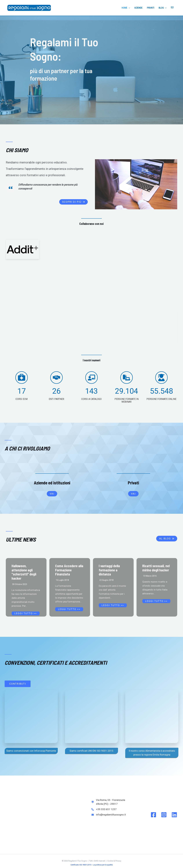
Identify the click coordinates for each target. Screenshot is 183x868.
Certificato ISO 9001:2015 (81, 865)
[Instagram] (164, 815)
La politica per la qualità (103, 865)
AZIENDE (140, 8)
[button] (73, 202)
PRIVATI (152, 8)
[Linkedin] (174, 815)
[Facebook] (153, 815)
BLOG (163, 8)
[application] (130, 8)
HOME (128, 8)
